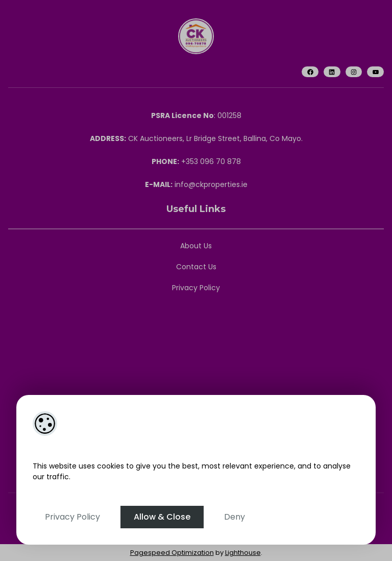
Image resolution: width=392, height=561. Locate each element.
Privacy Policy (72, 517)
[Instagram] (354, 72)
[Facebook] (310, 72)
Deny (235, 517)
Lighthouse (243, 553)
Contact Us (196, 267)
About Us (196, 246)
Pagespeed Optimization (172, 553)
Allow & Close (162, 517)
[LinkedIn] (332, 72)
